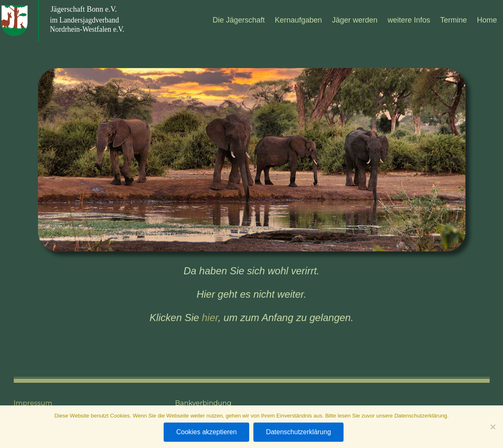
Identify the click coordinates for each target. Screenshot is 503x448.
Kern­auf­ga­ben (298, 20)
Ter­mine (453, 20)
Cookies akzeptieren (206, 432)
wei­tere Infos (409, 20)
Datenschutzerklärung (298, 432)
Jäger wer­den (355, 20)
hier (210, 318)
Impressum (33, 403)
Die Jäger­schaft (239, 20)
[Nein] (493, 427)
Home (487, 20)
